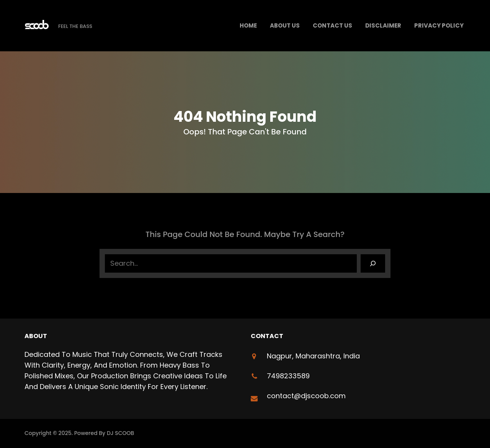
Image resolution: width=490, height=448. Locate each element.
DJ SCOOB (121, 433)
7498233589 (288, 376)
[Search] (373, 263)
